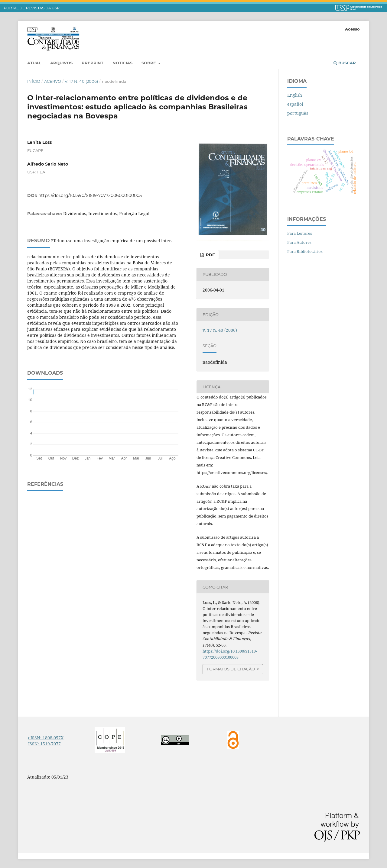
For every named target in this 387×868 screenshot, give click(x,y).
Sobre (149, 63)
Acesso (352, 29)
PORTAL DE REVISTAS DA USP (32, 8)
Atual (34, 63)
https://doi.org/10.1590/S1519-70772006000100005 (90, 195)
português (298, 113)
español (295, 104)
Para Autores (299, 242)
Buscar (345, 63)
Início (34, 81)
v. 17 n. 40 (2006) (81, 81)
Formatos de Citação (231, 669)
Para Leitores (300, 233)
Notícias (122, 63)
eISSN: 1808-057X (46, 738)
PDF (210, 255)
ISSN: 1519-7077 (44, 744)
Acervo (53, 81)
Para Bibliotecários (305, 251)
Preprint (93, 63)
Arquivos (61, 63)
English (295, 95)
